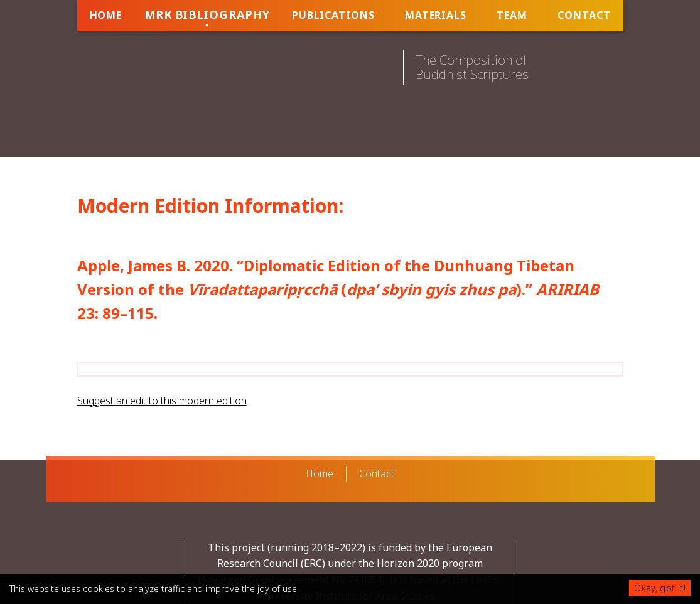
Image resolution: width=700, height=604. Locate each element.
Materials (436, 15)
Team (512, 15)
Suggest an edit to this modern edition (162, 401)
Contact (584, 15)
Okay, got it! (660, 588)
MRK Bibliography (207, 14)
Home (106, 15)
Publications (333, 15)
